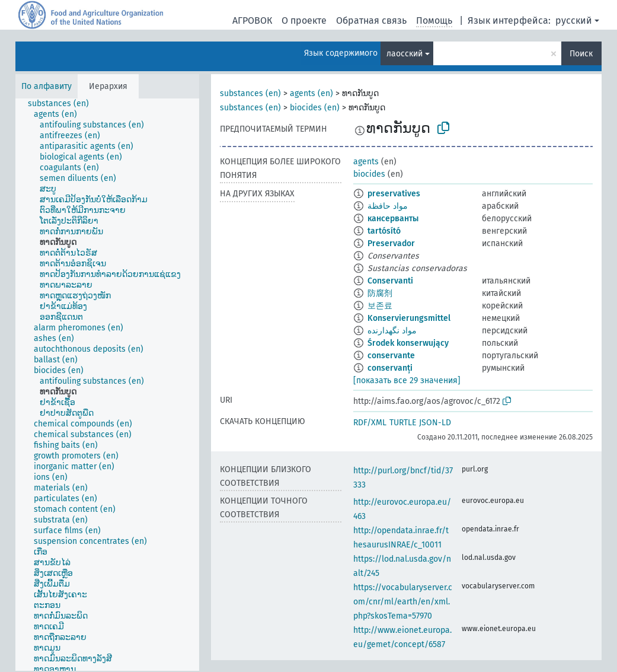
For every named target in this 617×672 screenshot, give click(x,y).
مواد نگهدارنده (392, 331)
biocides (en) (315, 108)
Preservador (391, 243)
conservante (391, 356)
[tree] (107, 385)
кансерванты (393, 219)
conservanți (390, 368)
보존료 (380, 306)
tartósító (384, 231)
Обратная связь (371, 20)
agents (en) (311, 93)
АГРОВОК (252, 20)
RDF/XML (370, 423)
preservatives (394, 194)
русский (574, 20)
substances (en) (250, 93)
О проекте (304, 20)
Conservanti (390, 281)
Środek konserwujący (408, 343)
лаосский (405, 54)
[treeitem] (63, 104)
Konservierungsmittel (409, 318)
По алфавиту (47, 86)
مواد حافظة (388, 206)
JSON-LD (435, 423)
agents (366, 162)
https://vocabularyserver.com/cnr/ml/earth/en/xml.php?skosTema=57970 (403, 602)
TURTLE (403, 423)
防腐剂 (380, 293)
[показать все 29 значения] (407, 380)
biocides (369, 174)
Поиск (581, 54)
